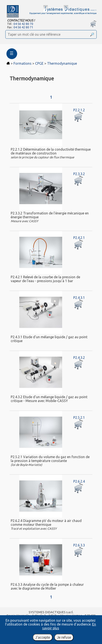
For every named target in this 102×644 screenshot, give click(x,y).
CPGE (39, 63)
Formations (22, 63)
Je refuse (64, 637)
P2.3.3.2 (79, 174)
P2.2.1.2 (79, 110)
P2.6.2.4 (79, 481)
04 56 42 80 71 (23, 27)
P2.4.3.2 (79, 358)
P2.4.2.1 (79, 238)
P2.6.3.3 (79, 545)
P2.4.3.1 (79, 298)
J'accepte (43, 637)
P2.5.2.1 (79, 418)
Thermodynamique (62, 63)
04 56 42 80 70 (23, 24)
